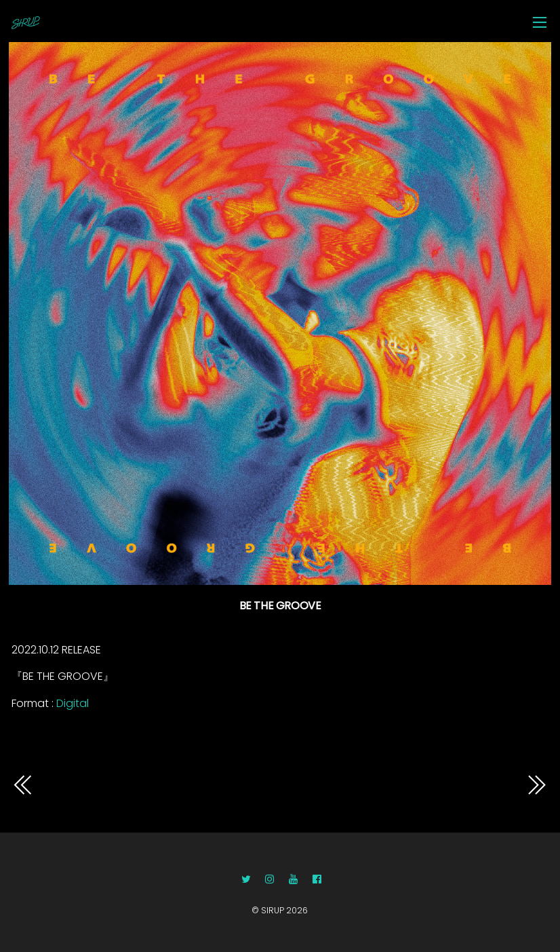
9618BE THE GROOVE (106, 785)
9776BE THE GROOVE (453, 785)
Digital (73, 703)
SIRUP (273, 910)
